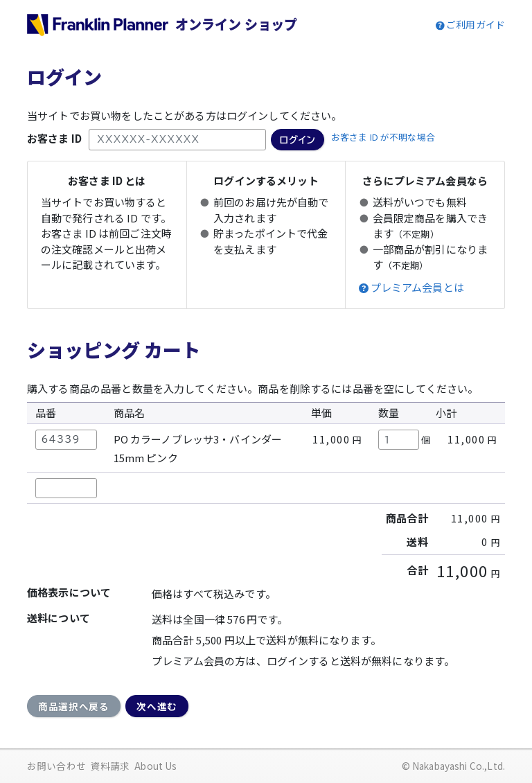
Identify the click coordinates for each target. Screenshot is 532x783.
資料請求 (110, 766)
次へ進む (157, 706)
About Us (156, 766)
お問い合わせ (56, 766)
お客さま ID (54, 138)
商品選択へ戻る (74, 706)
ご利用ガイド (476, 24)
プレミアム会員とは (417, 288)
